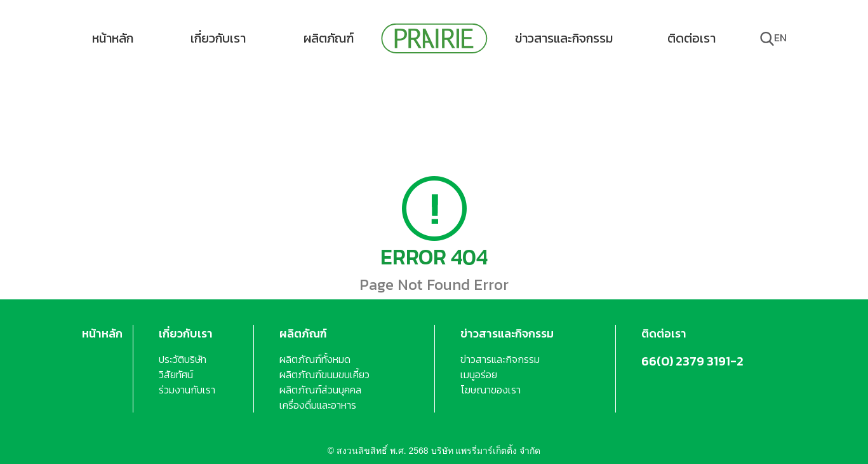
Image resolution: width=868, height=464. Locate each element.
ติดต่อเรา (691, 38)
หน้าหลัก (113, 38)
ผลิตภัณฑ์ (329, 38)
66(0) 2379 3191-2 (692, 361)
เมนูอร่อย (479, 374)
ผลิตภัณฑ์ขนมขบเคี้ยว (324, 374)
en (780, 38)
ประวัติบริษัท (183, 359)
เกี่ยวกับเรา (218, 38)
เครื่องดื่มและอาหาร (318, 405)
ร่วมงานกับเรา (187, 390)
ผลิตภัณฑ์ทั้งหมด (315, 359)
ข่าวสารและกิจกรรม (564, 38)
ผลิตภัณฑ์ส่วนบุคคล (320, 390)
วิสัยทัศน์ (176, 374)
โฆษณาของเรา (491, 390)
